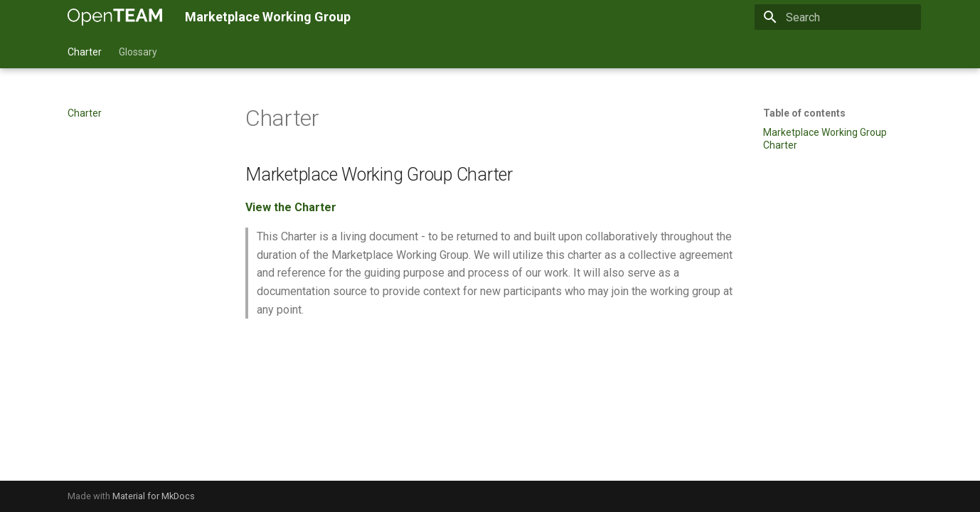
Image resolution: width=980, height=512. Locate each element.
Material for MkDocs (154, 496)
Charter (85, 52)
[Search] (838, 17)
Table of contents (804, 113)
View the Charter (291, 207)
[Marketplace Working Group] (115, 17)
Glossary (138, 52)
